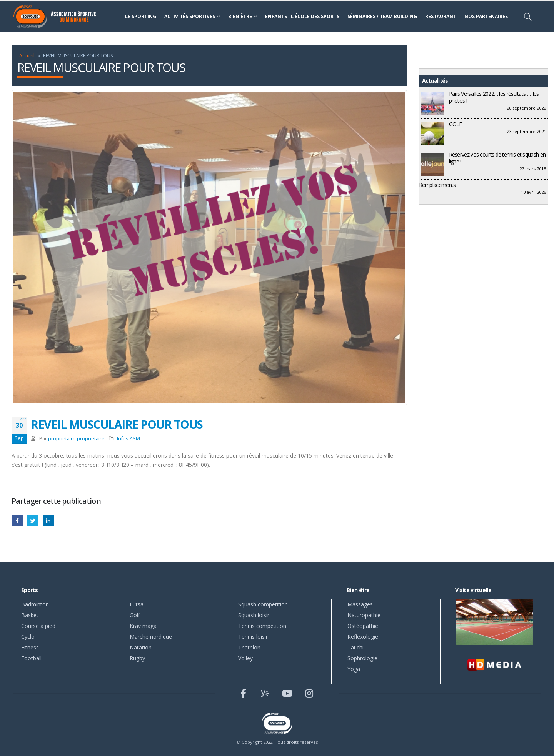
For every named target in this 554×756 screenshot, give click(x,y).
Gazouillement (33, 521)
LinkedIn (48, 521)
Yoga (354, 669)
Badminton (35, 604)
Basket (30, 615)
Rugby (137, 658)
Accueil (27, 56)
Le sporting (141, 16)
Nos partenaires (486, 16)
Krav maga (143, 626)
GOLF (456, 124)
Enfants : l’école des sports (302, 16)
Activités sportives (190, 16)
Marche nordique (151, 637)
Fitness (30, 647)
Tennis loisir (253, 637)
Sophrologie (362, 658)
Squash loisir (254, 615)
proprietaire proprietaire (76, 439)
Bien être (240, 16)
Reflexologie (363, 637)
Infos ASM (128, 439)
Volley (245, 658)
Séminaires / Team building (382, 16)
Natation (141, 647)
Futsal (137, 604)
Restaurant (441, 16)
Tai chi (355, 647)
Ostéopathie (363, 626)
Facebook (17, 521)
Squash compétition (263, 604)
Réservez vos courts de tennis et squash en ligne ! (497, 158)
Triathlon (249, 647)
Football (31, 658)
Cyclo (28, 637)
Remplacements (437, 185)
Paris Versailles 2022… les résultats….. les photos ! (494, 97)
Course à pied (38, 626)
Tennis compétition (262, 626)
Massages (360, 604)
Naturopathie (364, 615)
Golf (135, 615)
